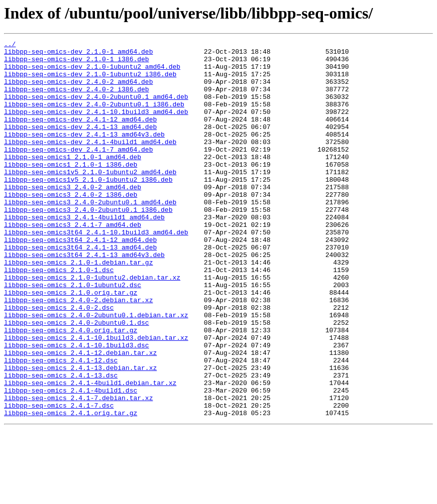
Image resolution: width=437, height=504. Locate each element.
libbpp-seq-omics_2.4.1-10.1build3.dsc (77, 407)
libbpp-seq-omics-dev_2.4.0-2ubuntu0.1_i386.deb (94, 117)
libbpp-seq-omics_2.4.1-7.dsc (59, 479)
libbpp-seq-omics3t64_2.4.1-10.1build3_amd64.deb (96, 271)
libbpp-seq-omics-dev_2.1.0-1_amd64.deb (78, 54)
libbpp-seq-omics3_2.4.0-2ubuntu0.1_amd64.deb (90, 235)
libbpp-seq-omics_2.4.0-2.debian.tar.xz (78, 352)
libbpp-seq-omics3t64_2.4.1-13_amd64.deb (80, 289)
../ (10, 45)
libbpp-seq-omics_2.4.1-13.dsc (61, 443)
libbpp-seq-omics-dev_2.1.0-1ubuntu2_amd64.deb (92, 72)
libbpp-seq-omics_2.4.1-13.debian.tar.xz (80, 434)
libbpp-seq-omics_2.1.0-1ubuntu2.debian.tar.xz (92, 325)
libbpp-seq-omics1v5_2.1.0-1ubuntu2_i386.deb (88, 208)
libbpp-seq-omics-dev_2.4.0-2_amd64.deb (78, 90)
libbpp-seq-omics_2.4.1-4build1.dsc (71, 461)
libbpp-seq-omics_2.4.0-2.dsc (59, 361)
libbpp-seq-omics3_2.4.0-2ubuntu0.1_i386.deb (88, 244)
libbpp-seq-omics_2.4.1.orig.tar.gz (71, 488)
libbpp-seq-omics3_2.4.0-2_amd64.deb (73, 217)
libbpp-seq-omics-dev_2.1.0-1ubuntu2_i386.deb (90, 81)
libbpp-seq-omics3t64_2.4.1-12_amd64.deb (80, 280)
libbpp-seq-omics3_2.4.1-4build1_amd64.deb (84, 253)
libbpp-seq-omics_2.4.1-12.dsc (61, 425)
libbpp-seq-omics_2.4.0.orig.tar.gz (71, 389)
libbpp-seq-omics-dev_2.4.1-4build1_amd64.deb (90, 163)
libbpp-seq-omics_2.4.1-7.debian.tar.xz (78, 470)
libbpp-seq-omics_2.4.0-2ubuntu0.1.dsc (77, 380)
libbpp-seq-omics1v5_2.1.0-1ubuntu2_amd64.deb (90, 199)
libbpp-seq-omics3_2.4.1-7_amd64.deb (73, 262)
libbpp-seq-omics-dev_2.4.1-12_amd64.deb (80, 136)
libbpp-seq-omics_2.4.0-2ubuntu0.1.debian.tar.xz (96, 370)
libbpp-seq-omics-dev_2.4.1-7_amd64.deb (78, 172)
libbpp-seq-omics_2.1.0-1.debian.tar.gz (78, 307)
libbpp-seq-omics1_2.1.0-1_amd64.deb (73, 181)
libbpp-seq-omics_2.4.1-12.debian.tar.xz (80, 416)
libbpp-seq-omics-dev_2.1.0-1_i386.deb (77, 63)
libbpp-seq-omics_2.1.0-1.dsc (59, 316)
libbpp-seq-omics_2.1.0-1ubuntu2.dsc (73, 334)
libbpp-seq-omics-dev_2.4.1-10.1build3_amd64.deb (96, 127)
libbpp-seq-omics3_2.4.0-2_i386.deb (71, 226)
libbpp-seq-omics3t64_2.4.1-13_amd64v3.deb (84, 298)
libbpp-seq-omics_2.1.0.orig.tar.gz (71, 343)
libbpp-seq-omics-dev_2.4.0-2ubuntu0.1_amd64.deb (96, 108)
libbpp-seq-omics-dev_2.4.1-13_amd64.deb (80, 145)
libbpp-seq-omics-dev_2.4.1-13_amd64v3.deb (84, 154)
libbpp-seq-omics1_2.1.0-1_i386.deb (71, 190)
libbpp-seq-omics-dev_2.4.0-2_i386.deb (77, 99)
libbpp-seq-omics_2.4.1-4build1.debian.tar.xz (90, 452)
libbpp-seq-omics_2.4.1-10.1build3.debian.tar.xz (96, 398)
